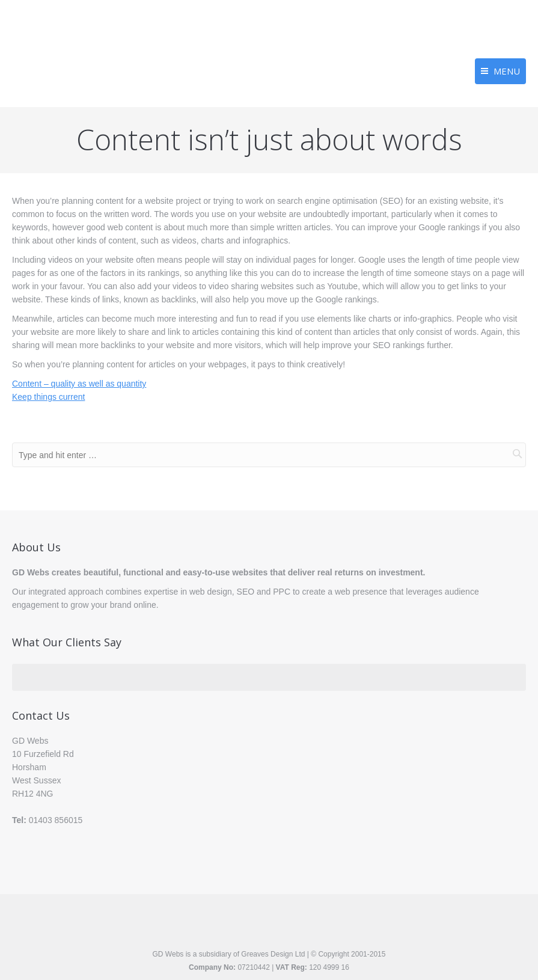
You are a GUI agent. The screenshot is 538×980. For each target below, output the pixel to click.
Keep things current (48, 397)
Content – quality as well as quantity (79, 384)
